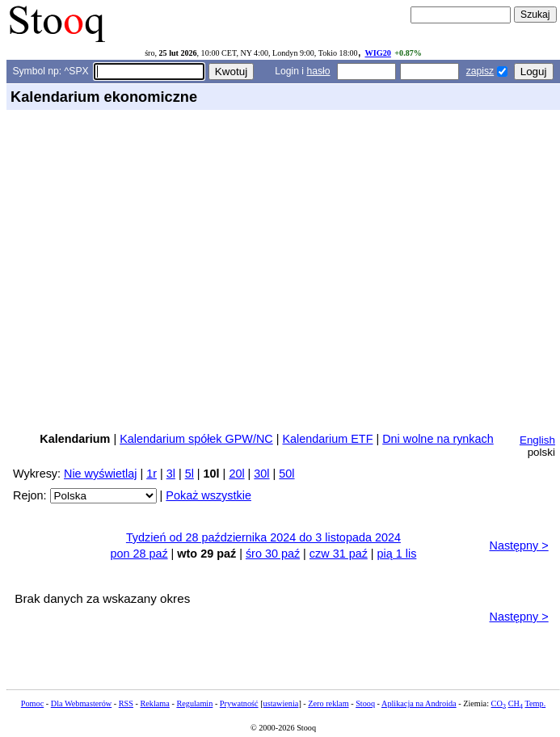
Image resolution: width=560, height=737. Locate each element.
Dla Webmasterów (81, 703)
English (537, 440)
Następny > (519, 545)
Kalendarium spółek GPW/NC (196, 439)
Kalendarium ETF (327, 439)
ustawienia (281, 703)
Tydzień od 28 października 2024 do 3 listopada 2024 (263, 537)
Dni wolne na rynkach (438, 439)
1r (152, 474)
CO (499, 703)
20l (236, 474)
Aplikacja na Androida (419, 703)
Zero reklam (328, 703)
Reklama (154, 703)
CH (516, 703)
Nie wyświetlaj (100, 474)
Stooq (365, 703)
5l (189, 474)
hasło (318, 71)
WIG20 (377, 53)
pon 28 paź (139, 554)
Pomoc (32, 703)
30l (261, 474)
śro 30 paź (273, 554)
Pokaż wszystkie (208, 495)
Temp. (535, 703)
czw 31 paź (339, 554)
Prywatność (239, 703)
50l (286, 474)
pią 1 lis (397, 554)
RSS (126, 703)
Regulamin (194, 703)
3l (171, 474)
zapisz (480, 71)
